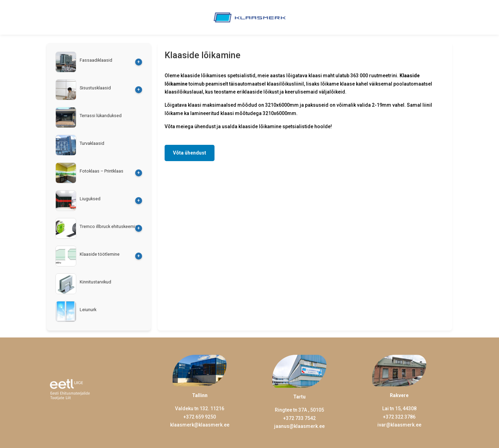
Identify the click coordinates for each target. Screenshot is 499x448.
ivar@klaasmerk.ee (399, 425)
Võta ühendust (190, 153)
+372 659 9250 (200, 417)
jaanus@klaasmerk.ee (299, 426)
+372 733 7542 (299, 418)
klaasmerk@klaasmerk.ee (200, 425)
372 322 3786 (401, 417)
